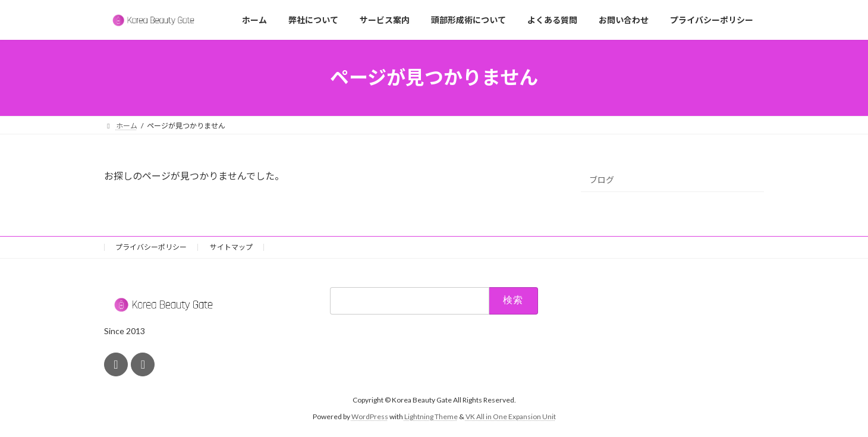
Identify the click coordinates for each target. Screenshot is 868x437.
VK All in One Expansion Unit (511, 416)
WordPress (370, 416)
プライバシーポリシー (151, 247)
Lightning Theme (431, 416)
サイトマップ (231, 247)
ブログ (602, 180)
